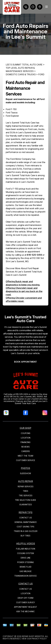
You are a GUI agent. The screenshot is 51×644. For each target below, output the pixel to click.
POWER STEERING (26, 562)
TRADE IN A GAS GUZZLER (26, 531)
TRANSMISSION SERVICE (26, 576)
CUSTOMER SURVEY (26, 602)
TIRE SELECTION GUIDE (26, 500)
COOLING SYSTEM (26, 553)
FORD (41, 74)
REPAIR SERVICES (26, 486)
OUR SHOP (26, 428)
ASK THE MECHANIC (26, 611)
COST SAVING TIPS (26, 527)
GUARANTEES (26, 505)
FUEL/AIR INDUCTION (26, 549)
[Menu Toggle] (47, 7)
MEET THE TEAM (26, 456)
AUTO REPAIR (26, 481)
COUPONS (26, 433)
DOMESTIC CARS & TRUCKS (21, 74)
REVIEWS (26, 447)
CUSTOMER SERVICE (26, 460)
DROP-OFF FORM (26, 598)
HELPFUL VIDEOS (26, 543)
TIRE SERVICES (26, 495)
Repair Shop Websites (33, 636)
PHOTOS (26, 468)
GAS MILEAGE (26, 571)
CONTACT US (26, 518)
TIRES (26, 491)
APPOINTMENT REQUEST (26, 607)
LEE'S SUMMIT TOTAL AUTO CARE (24, 65)
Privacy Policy (39, 639)
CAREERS (26, 451)
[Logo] (12, 7)
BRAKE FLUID (26, 567)
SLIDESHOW (26, 473)
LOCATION (26, 438)
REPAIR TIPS (26, 512)
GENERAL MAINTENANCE (26, 522)
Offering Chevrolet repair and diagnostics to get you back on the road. (24, 291)
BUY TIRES (26, 536)
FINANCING (26, 442)
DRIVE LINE (26, 558)
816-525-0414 (34, 255)
